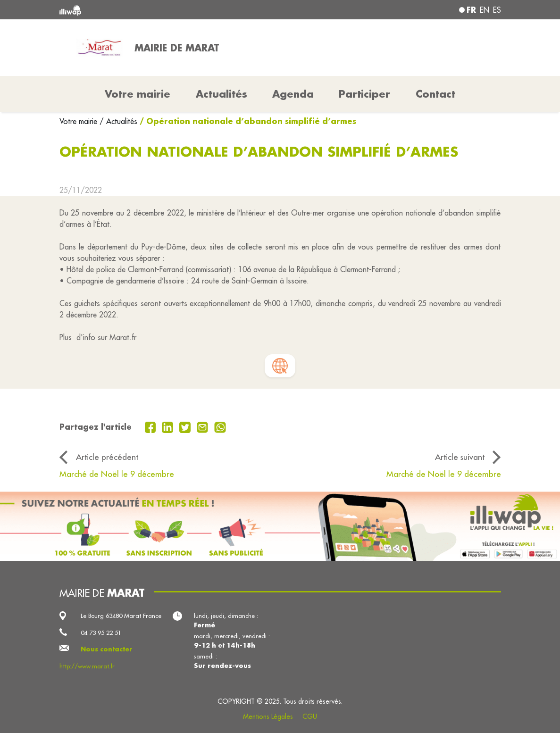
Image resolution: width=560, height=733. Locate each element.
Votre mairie (79, 121)
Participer (364, 94)
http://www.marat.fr (87, 666)
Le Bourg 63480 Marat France (121, 616)
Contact (435, 94)
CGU (310, 716)
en (485, 10)
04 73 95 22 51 (101, 633)
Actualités (221, 94)
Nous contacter (107, 649)
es (497, 10)
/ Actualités (118, 121)
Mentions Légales (268, 716)
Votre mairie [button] (138, 94)
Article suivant (460, 457)
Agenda (293, 94)
